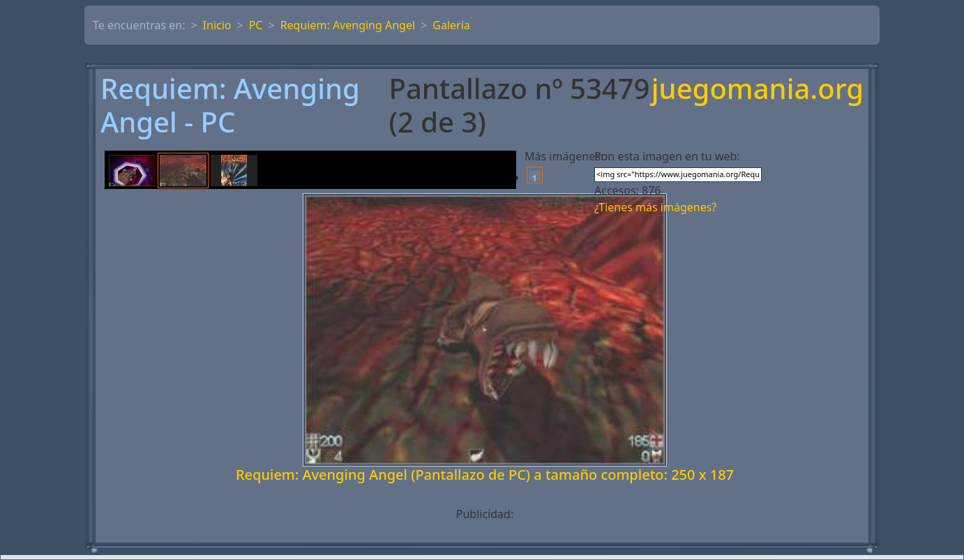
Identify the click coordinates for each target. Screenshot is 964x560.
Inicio (217, 25)
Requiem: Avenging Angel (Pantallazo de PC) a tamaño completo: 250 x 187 (485, 475)
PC (256, 25)
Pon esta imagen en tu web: (667, 156)
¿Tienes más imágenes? (655, 207)
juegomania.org (758, 90)
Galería (451, 25)
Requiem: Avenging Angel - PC (230, 105)
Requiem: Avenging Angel (348, 25)
